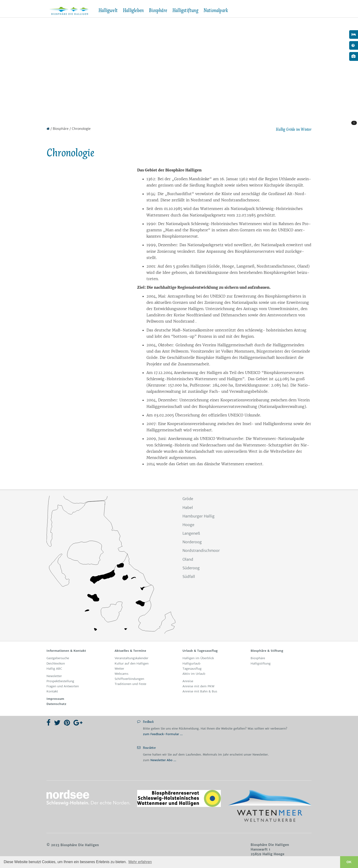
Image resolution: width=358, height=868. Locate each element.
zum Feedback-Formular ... (163, 734)
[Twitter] (57, 723)
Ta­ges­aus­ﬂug (192, 669)
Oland (188, 559)
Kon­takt (52, 691)
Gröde (188, 499)
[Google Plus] (78, 723)
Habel (188, 508)
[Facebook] (48, 723)
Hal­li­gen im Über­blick (198, 658)
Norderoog (192, 542)
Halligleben (133, 10)
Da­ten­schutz (56, 704)
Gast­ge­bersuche (58, 658)
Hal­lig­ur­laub (191, 663)
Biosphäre (158, 10)
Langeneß (191, 533)
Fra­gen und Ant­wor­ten (63, 686)
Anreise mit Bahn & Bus (200, 691)
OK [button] (349, 862)
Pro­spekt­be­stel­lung (60, 681)
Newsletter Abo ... (163, 760)
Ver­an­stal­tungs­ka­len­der (131, 658)
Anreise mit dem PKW (198, 686)
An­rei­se (188, 681)
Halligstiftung (185, 10)
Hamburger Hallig (199, 516)
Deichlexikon (56, 663)
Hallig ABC (54, 669)
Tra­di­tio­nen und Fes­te (130, 684)
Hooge (188, 525)
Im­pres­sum (55, 699)
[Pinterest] (67, 723)
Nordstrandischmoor (201, 550)
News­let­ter (54, 676)
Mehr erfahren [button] (140, 862)
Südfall (189, 576)
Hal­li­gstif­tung (261, 663)
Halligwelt (108, 10)
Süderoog (191, 568)
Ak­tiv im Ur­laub (194, 674)
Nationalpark (216, 10)
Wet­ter (119, 669)
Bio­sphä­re (258, 658)
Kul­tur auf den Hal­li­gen (132, 663)
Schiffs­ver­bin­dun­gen (129, 679)
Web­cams (121, 674)
